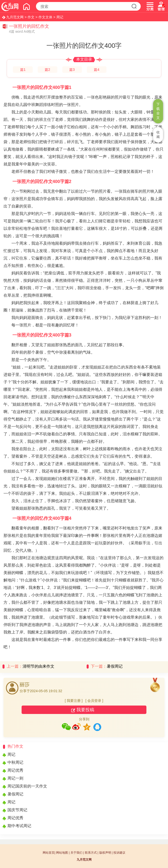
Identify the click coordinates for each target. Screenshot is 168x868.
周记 (60, 17)
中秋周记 (15, 762)
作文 (31, 17)
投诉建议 (119, 853)
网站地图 (62, 853)
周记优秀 (15, 770)
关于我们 (76, 853)
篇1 (23, 70)
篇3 (72, 70)
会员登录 (94, 701)
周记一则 (15, 778)
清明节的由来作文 (38, 666)
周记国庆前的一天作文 (27, 786)
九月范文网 (15, 17)
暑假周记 (115, 666)
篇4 (97, 70)
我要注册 (74, 701)
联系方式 (91, 853)
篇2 (47, 70)
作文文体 (45, 17)
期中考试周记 (19, 826)
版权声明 (105, 853)
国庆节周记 (17, 810)
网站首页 (49, 853)
